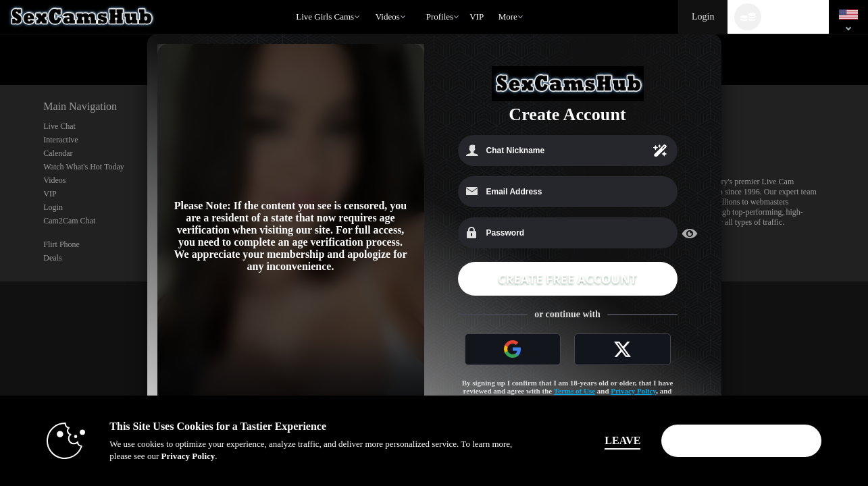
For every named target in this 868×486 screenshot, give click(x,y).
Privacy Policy (633, 391)
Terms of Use (575, 391)
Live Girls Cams (325, 17)
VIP (477, 17)
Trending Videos (369, 0)
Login (703, 17)
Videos (388, 17)
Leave (622, 440)
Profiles (440, 17)
